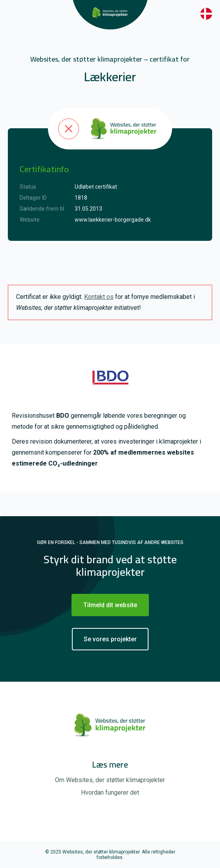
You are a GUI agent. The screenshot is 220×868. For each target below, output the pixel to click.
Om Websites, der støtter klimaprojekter (110, 780)
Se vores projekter (110, 639)
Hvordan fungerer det (110, 792)
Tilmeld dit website (110, 605)
